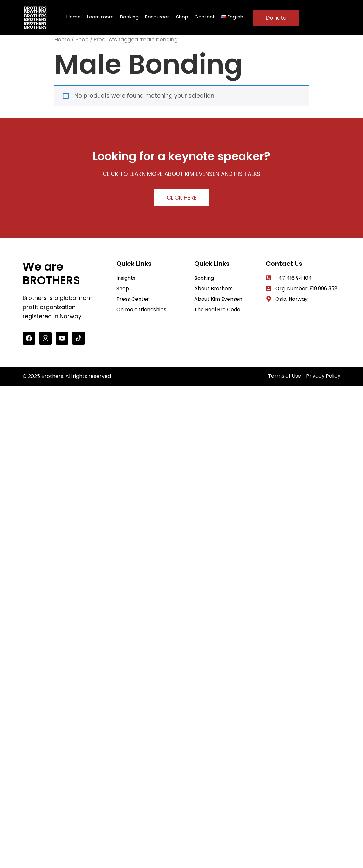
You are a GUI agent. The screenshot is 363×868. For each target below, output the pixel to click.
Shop (182, 17)
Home (74, 17)
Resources (157, 17)
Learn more (100, 17)
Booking (129, 17)
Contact (205, 17)
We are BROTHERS (51, 273)
